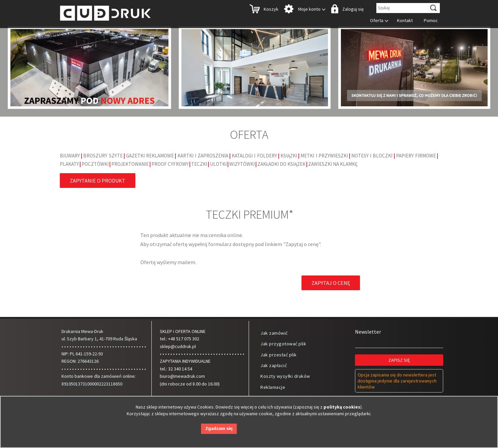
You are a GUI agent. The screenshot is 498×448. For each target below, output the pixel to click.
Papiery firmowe (416, 156)
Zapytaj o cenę (331, 283)
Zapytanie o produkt (98, 181)
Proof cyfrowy (170, 164)
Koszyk (263, 10)
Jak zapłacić (274, 365)
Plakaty (69, 164)
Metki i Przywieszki (324, 156)
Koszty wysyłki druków (285, 376)
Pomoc (429, 20)
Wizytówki (242, 164)
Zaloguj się (347, 10)
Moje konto (304, 10)
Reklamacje (273, 387)
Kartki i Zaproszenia (203, 156)
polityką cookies (342, 407)
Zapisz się (399, 360)
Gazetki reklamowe (150, 156)
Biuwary (70, 156)
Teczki (199, 164)
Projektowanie (130, 164)
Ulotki (218, 164)
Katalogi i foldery (254, 156)
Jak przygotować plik (283, 344)
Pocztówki (95, 164)
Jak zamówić (274, 333)
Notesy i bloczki (372, 156)
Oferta (378, 20)
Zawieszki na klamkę (333, 164)
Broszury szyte (103, 156)
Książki (289, 156)
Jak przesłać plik (279, 355)
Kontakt (403, 20)
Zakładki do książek (281, 164)
